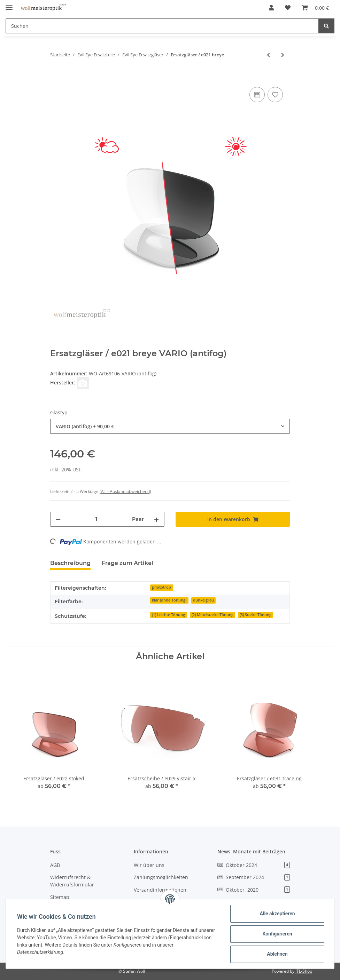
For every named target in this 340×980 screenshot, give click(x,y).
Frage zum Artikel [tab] (127, 563)
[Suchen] (162, 26)
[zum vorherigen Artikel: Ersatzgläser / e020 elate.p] (268, 55)
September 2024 (254, 877)
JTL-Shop (304, 971)
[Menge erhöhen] (156, 519)
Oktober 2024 (254, 865)
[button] (271, 8)
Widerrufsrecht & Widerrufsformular (72, 881)
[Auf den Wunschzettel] (275, 95)
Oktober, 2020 (254, 890)
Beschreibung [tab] (70, 563)
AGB (55, 865)
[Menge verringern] (58, 519)
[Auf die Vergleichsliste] (257, 95)
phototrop (161, 587)
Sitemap (60, 897)
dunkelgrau (203, 600)
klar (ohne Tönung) (169, 600)
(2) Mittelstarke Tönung (212, 615)
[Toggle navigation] (9, 4)
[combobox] (170, 426)
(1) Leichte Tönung (168, 615)
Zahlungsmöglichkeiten (161, 877)
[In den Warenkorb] (56, 78)
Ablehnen (277, 954)
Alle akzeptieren (277, 914)
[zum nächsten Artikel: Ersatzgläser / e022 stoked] (283, 55)
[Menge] (96, 519)
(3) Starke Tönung (256, 615)
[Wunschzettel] (288, 8)
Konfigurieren (277, 934)
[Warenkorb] (315, 8)
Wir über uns (149, 865)
